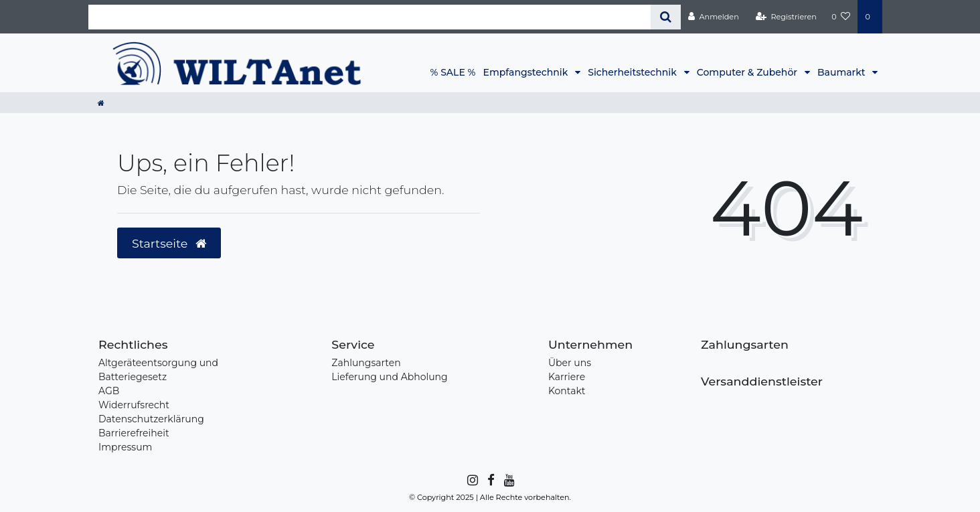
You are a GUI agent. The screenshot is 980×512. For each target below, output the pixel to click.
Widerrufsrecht (134, 405)
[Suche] (666, 17)
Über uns (570, 363)
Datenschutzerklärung (151, 419)
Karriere (567, 377)
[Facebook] (490, 481)
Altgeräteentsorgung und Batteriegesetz (158, 370)
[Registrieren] (786, 17)
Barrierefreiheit (134, 433)
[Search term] (370, 17)
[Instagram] (472, 481)
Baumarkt (842, 72)
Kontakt (567, 391)
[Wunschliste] (841, 17)
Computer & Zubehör (748, 72)
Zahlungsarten (366, 363)
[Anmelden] (714, 17)
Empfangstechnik (527, 72)
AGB (109, 391)
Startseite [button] (169, 243)
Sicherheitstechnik (633, 72)
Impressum (125, 447)
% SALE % (453, 72)
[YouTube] (508, 481)
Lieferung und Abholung (389, 377)
